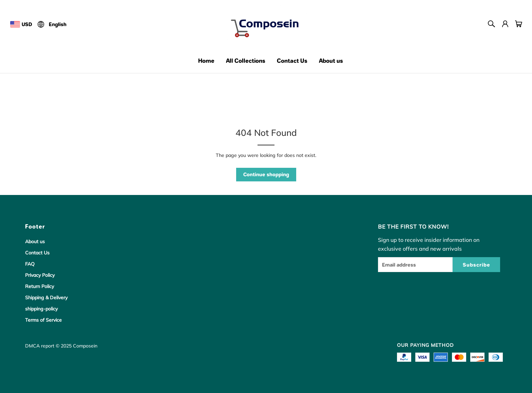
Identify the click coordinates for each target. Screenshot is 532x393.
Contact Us (37, 253)
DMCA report (40, 346)
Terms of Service (43, 320)
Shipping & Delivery (46, 298)
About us (35, 242)
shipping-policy (41, 309)
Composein (85, 346)
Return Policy (40, 286)
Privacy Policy (40, 275)
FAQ (30, 264)
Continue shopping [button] (266, 174)
